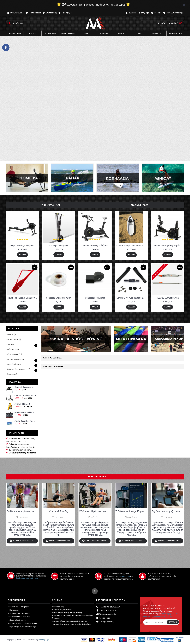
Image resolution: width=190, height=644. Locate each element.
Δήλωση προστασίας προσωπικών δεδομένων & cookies (73, 617)
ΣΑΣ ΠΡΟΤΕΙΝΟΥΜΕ (53, 366)
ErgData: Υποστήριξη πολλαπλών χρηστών (168, 511)
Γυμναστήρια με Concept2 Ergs (22, 627)
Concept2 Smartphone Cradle (25, 387)
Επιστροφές (58, 607)
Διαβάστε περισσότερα (27, 578)
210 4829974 (124, 576)
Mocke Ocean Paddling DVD (25, 421)
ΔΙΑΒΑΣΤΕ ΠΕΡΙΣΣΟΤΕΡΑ (22, 541)
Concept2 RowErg (59, 511)
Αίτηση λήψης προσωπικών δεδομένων (70, 621)
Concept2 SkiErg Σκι (59, 246)
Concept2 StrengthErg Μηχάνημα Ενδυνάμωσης (168, 246)
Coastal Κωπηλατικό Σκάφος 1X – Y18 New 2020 (132, 246)
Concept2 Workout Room (25, 396)
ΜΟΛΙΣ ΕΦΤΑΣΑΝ (140, 205)
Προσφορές (12, 374)
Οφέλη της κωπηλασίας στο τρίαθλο (22, 511)
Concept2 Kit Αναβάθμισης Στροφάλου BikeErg (132, 298)
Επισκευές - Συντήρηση (19, 607)
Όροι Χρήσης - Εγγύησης (19, 613)
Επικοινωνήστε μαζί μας (19, 617)
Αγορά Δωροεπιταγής (62, 610)
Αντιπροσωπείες (52, 358)
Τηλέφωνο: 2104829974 (108, 607)
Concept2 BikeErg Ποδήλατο (95, 246)
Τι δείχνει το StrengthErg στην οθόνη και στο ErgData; (131, 511)
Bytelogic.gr (44, 640)
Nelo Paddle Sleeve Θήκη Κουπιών (23, 298)
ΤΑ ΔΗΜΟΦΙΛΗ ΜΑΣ (50, 205)
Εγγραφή (173, 622)
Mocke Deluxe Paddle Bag (25, 412)
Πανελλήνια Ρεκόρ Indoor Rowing (67, 612)
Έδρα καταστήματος (107, 611)
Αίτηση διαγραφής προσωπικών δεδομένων (72, 624)
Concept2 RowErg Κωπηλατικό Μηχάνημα (23, 246)
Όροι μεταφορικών (106, 614)
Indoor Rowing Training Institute (22, 623)
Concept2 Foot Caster (95, 298)
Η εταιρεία (13, 610)
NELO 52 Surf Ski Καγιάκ (168, 298)
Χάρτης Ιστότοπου (17, 620)
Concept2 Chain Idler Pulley (59, 298)
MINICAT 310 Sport (22, 404)
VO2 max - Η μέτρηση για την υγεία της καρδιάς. (95, 511)
